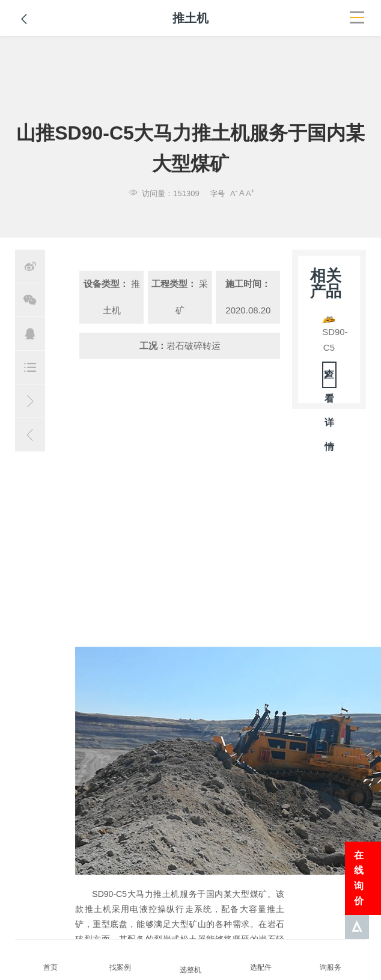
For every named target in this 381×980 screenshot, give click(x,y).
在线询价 (359, 878)
